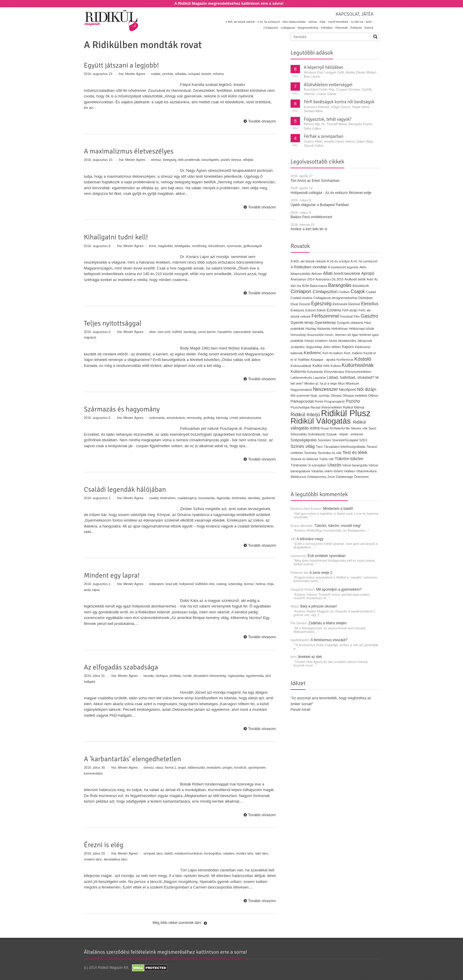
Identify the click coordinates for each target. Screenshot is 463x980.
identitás (254, 498)
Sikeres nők (359, 428)
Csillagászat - (289, 28)
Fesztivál (347, 316)
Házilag (311, 329)
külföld (177, 332)
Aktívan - (314, 22)
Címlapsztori (325, 291)
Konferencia (345, 360)
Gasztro (370, 316)
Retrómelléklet (332, 407)
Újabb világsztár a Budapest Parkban (320, 205)
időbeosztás (197, 767)
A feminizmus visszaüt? (329, 640)
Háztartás (324, 329)
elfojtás (248, 160)
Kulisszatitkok (301, 366)
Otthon (373, 396)
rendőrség (199, 246)
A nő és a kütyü (338, 261)
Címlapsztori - (272, 28)
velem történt (334, 471)
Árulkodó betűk (355, 279)
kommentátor (93, 773)
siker (153, 332)
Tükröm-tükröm (349, 459)
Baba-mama (319, 286)
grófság (209, 418)
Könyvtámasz (334, 372)
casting (221, 584)
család (156, 74)
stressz (156, 160)
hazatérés (225, 332)
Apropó (368, 273)
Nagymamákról (301, 390)
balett (168, 853)
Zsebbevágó (344, 477)
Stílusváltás (299, 434)
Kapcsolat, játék (354, 14)
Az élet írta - (358, 22)
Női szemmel (300, 396)
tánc (160, 853)
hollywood (186, 584)
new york (164, 332)
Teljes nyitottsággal (113, 323)
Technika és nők (330, 453)
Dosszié (304, 304)
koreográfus (213, 853)
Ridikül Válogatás (322, 421)
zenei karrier (207, 332)
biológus (162, 676)
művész (219, 74)
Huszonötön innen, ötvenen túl (329, 335)
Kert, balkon (353, 353)
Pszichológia (300, 407)
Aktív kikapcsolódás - (295, 22)
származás (157, 418)
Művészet (352, 383)
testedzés (214, 767)
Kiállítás (304, 360)
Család (371, 292)
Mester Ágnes (135, 74)
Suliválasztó (317, 434)
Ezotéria (334, 310)
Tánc (319, 447)
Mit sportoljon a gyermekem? (339, 589)
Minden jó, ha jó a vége (321, 383)
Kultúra (335, 366)
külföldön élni (205, 584)
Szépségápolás (304, 440)
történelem (168, 498)
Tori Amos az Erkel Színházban (315, 181)
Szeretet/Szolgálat (345, 440)
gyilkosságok (253, 246)
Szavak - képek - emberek (345, 434)
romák (187, 676)
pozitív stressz (231, 160)
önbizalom (156, 584)
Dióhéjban (366, 298)
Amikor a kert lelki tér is (309, 229)
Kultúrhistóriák (358, 365)
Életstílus (370, 304)
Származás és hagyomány (122, 409)
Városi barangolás (355, 465)
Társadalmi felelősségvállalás (345, 447)
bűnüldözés (216, 246)
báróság (222, 418)
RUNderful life (340, 428)
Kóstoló (363, 359)
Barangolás (340, 285)
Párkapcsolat (302, 401)
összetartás (207, 498)
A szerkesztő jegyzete (343, 267)
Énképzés (297, 310)
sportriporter (257, 767)
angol (182, 767)
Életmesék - (343, 28)
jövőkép (175, 676)
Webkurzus (298, 477)
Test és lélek (355, 452)
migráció (90, 337)
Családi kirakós (301, 298)
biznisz (249, 584)
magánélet (165, 246)
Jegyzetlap (314, 347)
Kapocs (348, 347)
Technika (310, 453)
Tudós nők (327, 459)
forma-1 (171, 767)
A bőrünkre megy (310, 539)
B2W (305, 286)
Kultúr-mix (321, 366)
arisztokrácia (176, 418)
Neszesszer (326, 389)
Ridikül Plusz (346, 413)
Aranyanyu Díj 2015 (329, 279)
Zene (331, 477)
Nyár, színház (320, 396)
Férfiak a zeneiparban (324, 136)
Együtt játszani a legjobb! (121, 65)
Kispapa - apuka (323, 359)
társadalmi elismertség (210, 676)
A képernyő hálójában (324, 67)
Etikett (321, 310)
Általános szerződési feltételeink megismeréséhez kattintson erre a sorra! (166, 952)
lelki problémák (189, 160)
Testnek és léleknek (304, 459)
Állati (328, 273)
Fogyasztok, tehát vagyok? (328, 119)
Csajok (358, 291)
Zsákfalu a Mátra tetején (328, 623)
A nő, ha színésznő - (269, 22)
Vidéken (349, 471)
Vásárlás (317, 471)
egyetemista (255, 676)
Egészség (321, 304)
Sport (372, 428)
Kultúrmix (298, 372)
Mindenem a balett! (338, 509)
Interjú (309, 340)
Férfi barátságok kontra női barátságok (339, 102)
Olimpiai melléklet (355, 396)
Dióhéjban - (328, 28)
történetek (239, 498)
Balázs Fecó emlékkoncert (311, 217)
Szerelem (324, 440)
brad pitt (172, 584)
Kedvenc (312, 353)
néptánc (229, 853)
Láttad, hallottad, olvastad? (350, 377)
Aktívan (317, 274)
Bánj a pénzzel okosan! (319, 606)
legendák (223, 498)
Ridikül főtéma (354, 407)
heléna (261, 584)
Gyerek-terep (302, 322)
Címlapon (302, 291)
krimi (153, 246)
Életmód (354, 304)
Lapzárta (319, 378)
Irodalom (321, 341)
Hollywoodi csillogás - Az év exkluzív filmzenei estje (331, 193)
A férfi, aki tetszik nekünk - (241, 22)
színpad (194, 74)
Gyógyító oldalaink (350, 323)
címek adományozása (246, 418)
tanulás (149, 676)
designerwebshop (344, 298)
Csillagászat (322, 298)
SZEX (363, 440)
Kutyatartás (315, 372)
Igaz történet (362, 335)
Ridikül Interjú (305, 414)
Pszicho (353, 401)
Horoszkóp (298, 335)
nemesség (194, 418)
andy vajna (92, 590)
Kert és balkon (333, 353)
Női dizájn (367, 389)
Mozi (341, 383)
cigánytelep (236, 676)
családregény (187, 498)
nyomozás (234, 246)
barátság (190, 332)
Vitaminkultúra (366, 471)
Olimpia (336, 396)
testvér (206, 74)
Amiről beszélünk (347, 274)
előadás (181, 74)
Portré (319, 401)
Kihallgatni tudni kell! (116, 237)
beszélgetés (210, 160)
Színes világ (303, 446)
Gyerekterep (325, 322)
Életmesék (340, 304)
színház (168, 74)
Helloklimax (340, 329)
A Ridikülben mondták (309, 267)
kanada (258, 332)
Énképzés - (357, 28)
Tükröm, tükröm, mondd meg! (337, 526)
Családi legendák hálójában (125, 489)
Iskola (333, 341)
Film (357, 316)
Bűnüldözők (361, 286)
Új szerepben (317, 465)
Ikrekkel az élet (310, 657)
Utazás (334, 465)
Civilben (344, 292)
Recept (315, 407)
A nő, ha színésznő (364, 261)
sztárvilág (235, 584)
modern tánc (93, 859)
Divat (294, 304)
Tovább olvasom (262, 121)
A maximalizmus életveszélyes (129, 151)
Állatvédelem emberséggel (328, 85)
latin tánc (262, 853)
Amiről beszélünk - (339, 22)
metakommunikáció (188, 853)
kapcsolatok (242, 332)
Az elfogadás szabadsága (121, 667)
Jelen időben (332, 347)
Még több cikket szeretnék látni (177, 923)
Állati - (323, 22)
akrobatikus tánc (115, 859)
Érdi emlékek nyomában (326, 556)
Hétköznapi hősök (361, 329)
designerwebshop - (309, 28)
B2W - (370, 22)
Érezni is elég (104, 845)
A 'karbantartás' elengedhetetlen (132, 759)
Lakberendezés (301, 378)
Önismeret (361, 477)
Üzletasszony (317, 477)
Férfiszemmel (325, 316)
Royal (325, 428)
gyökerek (269, 498)
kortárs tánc (245, 853)
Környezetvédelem (358, 372)
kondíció (241, 767)
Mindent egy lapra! (112, 575)
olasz (159, 767)
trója (270, 584)
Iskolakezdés (347, 341)
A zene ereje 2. (321, 573)
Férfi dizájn (350, 310)
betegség (170, 160)
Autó (370, 279)
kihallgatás (182, 246)
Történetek (299, 465)
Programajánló (335, 401)
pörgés (228, 767)
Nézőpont (348, 389)
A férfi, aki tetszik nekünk (308, 261)
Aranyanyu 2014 (303, 279)
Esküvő (369, 28)
